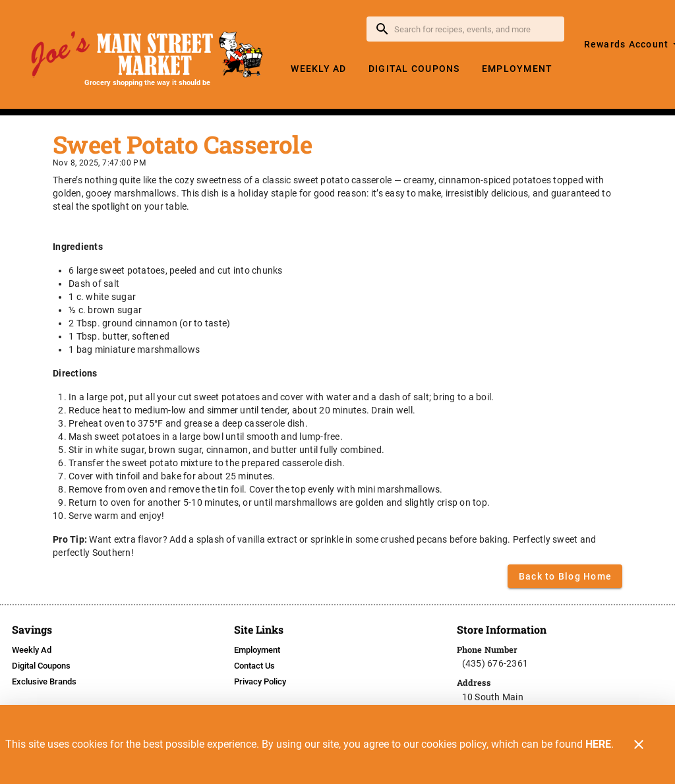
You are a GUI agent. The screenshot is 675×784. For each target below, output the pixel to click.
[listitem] (32, 650)
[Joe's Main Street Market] (147, 54)
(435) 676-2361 (495, 663)
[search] (475, 29)
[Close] (639, 744)
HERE (598, 744)
